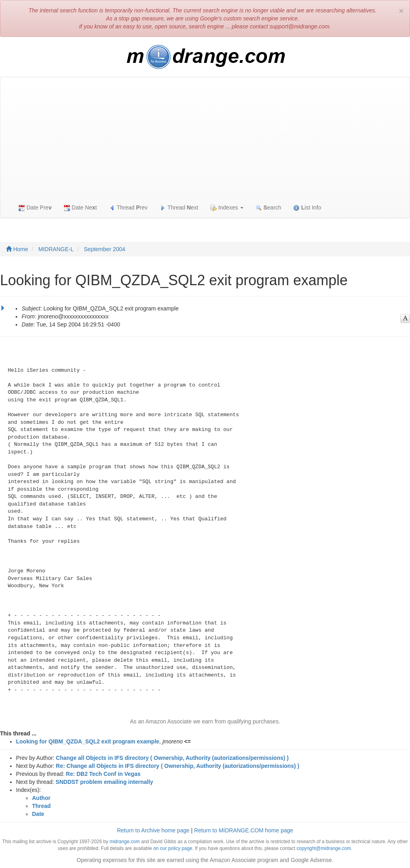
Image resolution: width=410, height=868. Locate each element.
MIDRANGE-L (56, 249)
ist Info (307, 208)
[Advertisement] (205, 137)
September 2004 (105, 249)
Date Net (80, 208)
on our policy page (173, 848)
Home (17, 249)
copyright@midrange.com (324, 848)
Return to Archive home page (153, 830)
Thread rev (128, 208)
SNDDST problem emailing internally (105, 782)
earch (268, 208)
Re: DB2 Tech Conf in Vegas (103, 774)
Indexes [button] (227, 208)
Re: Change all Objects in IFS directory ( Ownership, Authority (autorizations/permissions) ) (178, 766)
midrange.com (125, 842)
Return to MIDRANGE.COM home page (244, 830)
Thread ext (179, 208)
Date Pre (35, 208)
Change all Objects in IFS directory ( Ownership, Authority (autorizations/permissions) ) (172, 758)
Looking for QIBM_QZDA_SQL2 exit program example (88, 741)
